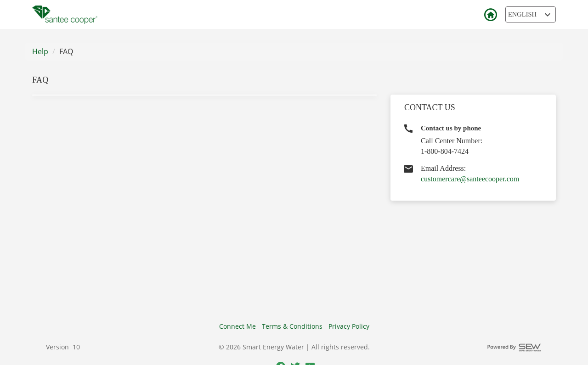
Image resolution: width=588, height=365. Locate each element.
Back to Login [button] (490, 15)
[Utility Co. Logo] (65, 15)
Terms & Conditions (292, 326)
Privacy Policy (349, 326)
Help (40, 51)
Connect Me (237, 326)
